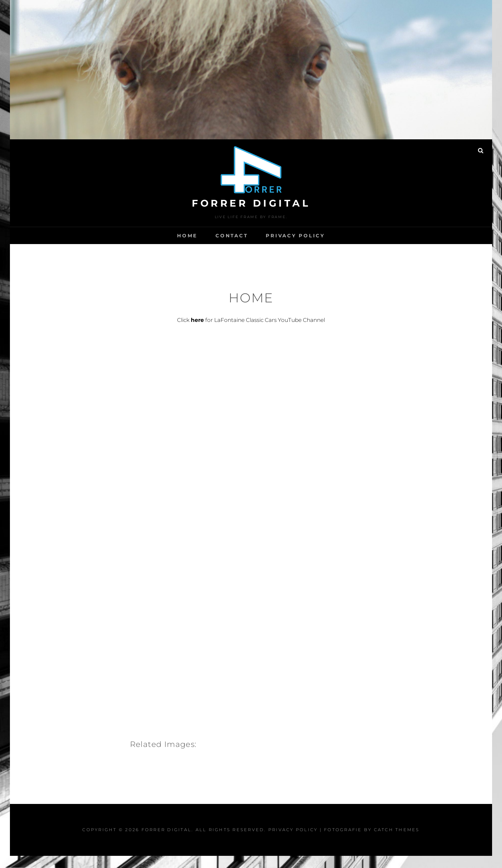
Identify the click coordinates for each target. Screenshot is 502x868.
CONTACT (232, 236)
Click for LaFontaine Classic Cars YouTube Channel (251, 320)
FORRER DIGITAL (251, 203)
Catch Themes (397, 830)
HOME (187, 236)
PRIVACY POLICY (295, 236)
